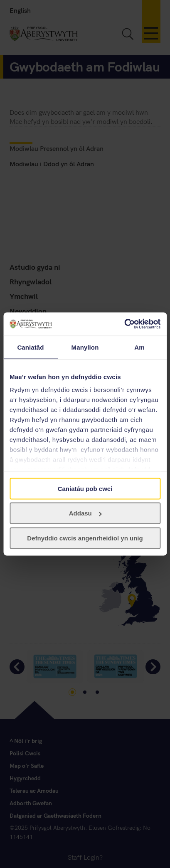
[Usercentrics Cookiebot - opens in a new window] (124, 324)
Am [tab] (139, 347)
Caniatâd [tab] (30, 347)
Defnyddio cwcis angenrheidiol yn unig (85, 538)
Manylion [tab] (85, 347)
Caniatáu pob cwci (85, 488)
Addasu (85, 513)
